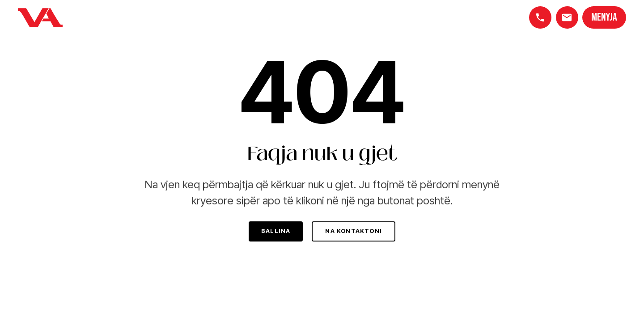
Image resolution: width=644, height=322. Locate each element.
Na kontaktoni (354, 231)
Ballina (276, 231)
